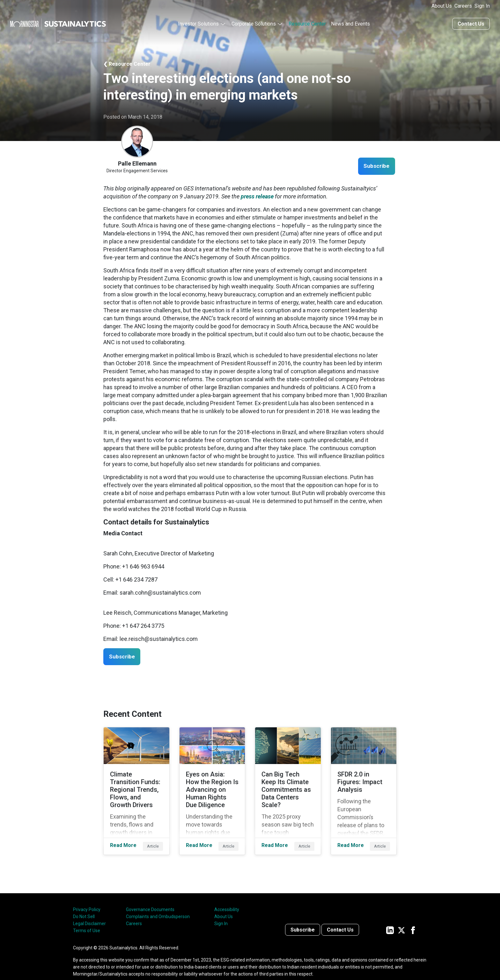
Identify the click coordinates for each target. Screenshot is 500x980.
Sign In (482, 6)
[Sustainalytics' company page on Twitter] (401, 920)
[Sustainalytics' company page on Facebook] (413, 920)
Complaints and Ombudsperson (158, 906)
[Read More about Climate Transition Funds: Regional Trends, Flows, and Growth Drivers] (136, 786)
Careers (463, 6)
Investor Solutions (198, 23)
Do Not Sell (84, 906)
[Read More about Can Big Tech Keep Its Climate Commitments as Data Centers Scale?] (288, 786)
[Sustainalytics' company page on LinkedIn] (390, 920)
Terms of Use (87, 920)
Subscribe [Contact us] (303, 920)
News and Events (350, 23)
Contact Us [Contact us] (471, 23)
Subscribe (375, 166)
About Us (442, 6)
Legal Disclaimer (89, 913)
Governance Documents (150, 899)
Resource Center (307, 23)
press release (257, 196)
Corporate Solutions (254, 23)
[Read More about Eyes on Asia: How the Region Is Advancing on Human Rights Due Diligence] (212, 786)
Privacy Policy (87, 899)
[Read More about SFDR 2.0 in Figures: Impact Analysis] (364, 786)
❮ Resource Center (127, 63)
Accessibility (227, 899)
